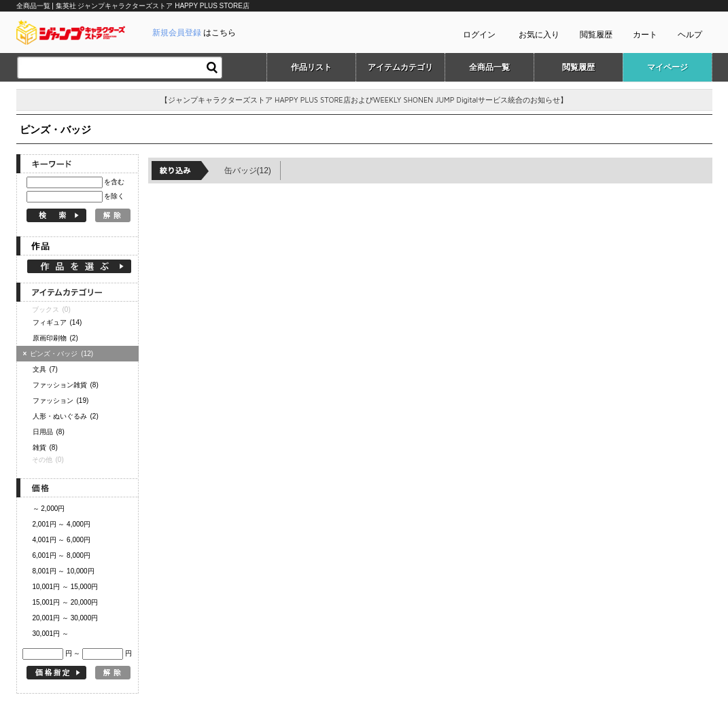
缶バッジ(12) (248, 171)
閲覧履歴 (596, 35)
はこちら (194, 33)
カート (645, 35)
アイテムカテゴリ (400, 67)
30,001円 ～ (51, 634)
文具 (45, 369)
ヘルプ (690, 35)
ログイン (479, 35)
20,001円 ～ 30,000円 (66, 618)
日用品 (49, 432)
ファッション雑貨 (66, 385)
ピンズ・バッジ (60, 354)
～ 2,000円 (49, 509)
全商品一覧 (489, 67)
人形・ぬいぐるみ (66, 416)
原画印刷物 (55, 338)
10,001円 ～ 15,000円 (66, 587)
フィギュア (57, 322)
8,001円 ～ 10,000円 (64, 571)
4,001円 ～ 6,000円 (62, 540)
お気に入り (539, 35)
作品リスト (311, 67)
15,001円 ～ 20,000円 (66, 602)
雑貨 (45, 447)
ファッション (61, 401)
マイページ (668, 67)
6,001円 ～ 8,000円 (62, 555)
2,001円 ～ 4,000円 (62, 524)
